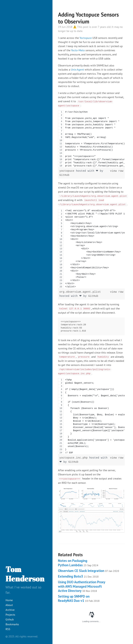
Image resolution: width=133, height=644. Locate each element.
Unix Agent (77, 70)
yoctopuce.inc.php (74, 458)
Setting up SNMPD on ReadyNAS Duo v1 (79, 598)
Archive (10, 610)
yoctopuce (68, 171)
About (9, 605)
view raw (117, 171)
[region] (91, 139)
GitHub (64, 175)
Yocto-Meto (78, 50)
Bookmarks (12, 624)
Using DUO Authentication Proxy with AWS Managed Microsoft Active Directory (82, 586)
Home (9, 600)
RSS (8, 629)
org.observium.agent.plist (80, 292)
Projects (10, 615)
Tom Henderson (25, 574)
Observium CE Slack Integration (89, 571)
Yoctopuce (86, 38)
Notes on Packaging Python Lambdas (78, 563)
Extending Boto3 (78, 576)
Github (10, 619)
